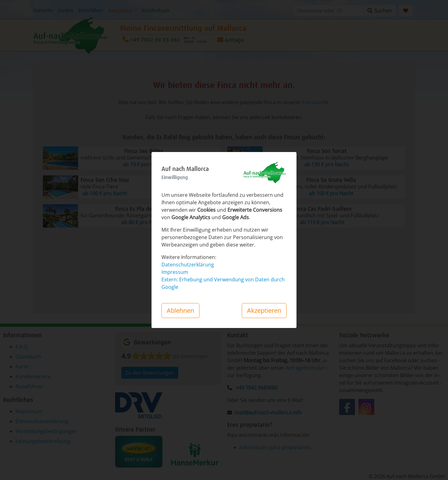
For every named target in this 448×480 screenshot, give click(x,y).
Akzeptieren (264, 310)
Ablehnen (180, 310)
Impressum (175, 272)
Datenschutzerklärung (188, 265)
